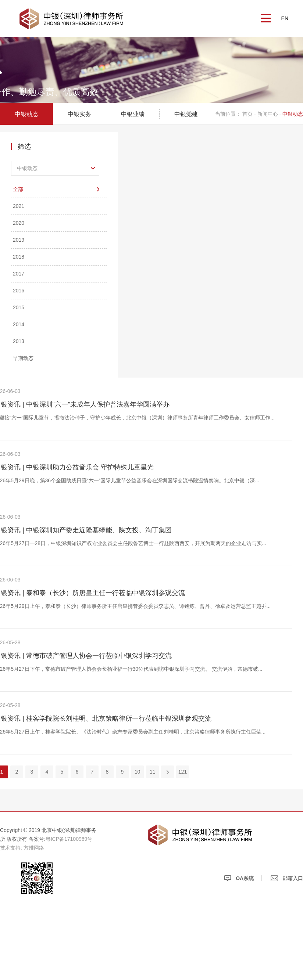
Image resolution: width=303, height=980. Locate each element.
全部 (18, 189)
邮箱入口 (287, 878)
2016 (19, 291)
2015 (19, 307)
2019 (19, 240)
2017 (19, 274)
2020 (19, 223)
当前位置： (228, 114)
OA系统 (239, 878)
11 (153, 772)
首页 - (250, 114)
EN (285, 18)
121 (183, 772)
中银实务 (79, 114)
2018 (19, 257)
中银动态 (26, 114)
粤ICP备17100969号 (69, 839)
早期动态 (23, 358)
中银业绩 (133, 114)
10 (138, 772)
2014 (19, 324)
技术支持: (11, 848)
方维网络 (34, 848)
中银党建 (186, 114)
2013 (19, 341)
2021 (19, 206)
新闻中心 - (269, 114)
